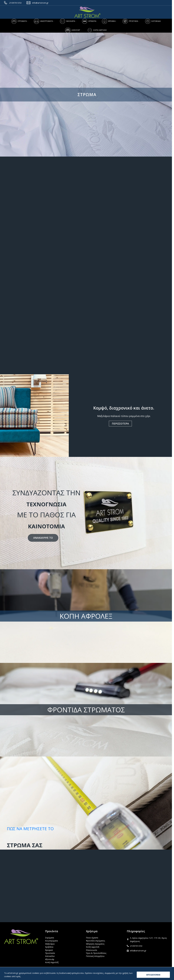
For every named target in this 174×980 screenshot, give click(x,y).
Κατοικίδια (50, 956)
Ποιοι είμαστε (92, 938)
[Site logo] (87, 12)
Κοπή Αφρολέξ (52, 962)
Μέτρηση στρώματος (95, 944)
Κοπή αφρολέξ (93, 947)
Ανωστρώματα (51, 941)
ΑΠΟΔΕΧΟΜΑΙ (153, 975)
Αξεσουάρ (50, 959)
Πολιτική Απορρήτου (95, 956)
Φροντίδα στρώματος (95, 941)
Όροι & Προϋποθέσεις (96, 953)
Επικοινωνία (91, 950)
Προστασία (50, 953)
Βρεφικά (49, 950)
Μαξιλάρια (50, 944)
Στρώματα (50, 938)
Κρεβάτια (49, 947)
